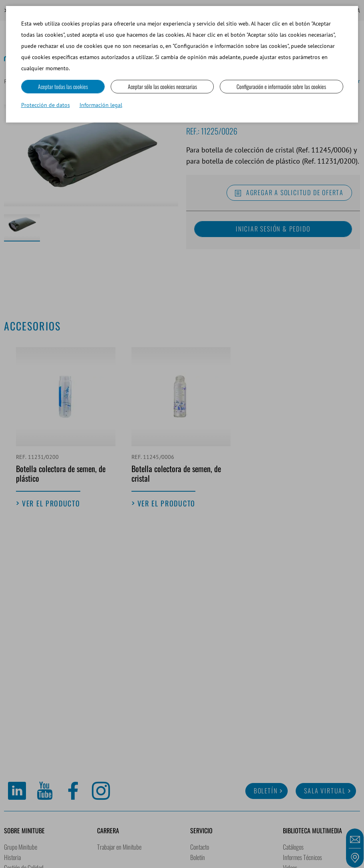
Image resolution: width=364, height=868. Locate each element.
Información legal (101, 105)
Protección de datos (46, 105)
